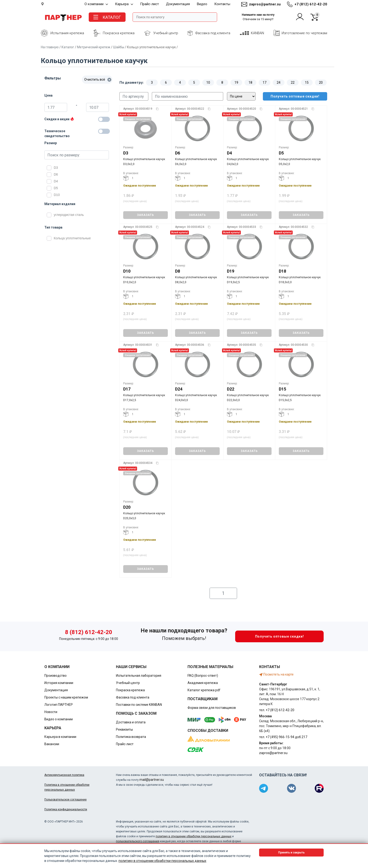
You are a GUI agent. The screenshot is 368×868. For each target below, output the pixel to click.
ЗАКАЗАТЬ (146, 215)
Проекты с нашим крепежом (66, 697)
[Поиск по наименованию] (188, 96)
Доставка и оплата (131, 722)
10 (208, 83)
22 (293, 83)
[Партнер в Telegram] (264, 788)
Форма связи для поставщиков (212, 708)
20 (321, 83)
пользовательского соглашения (138, 841)
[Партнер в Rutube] (319, 788)
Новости (51, 712)
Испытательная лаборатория (139, 676)
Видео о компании (59, 719)
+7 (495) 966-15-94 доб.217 (286, 737)
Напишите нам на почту (258, 17)
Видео (202, 4)
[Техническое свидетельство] (104, 131)
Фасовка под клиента (213, 33)
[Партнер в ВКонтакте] (291, 788)
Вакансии (52, 744)
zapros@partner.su (265, 4)
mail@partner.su (152, 780)
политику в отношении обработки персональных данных (194, 836)
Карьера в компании (60, 737)
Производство (56, 676)
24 (279, 83)
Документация (178, 4)
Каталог (68, 47)
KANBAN (257, 33)
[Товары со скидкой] (104, 119)
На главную (50, 47)
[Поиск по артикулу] (134, 96)
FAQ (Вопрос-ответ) (203, 676)
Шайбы (119, 47)
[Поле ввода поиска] (175, 17)
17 (264, 83)
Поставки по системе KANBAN (139, 705)
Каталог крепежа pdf (204, 690)
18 (250, 83)
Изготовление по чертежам (304, 33)
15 (307, 83)
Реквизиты (124, 729)
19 (236, 83)
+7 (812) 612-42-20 (311, 4)
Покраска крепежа (119, 33)
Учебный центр (166, 33)
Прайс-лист (149, 4)
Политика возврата (131, 737)
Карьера (124, 4)
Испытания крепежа (67, 33)
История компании (59, 683)
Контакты (222, 4)
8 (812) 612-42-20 (89, 632)
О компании (96, 4)
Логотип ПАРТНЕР (59, 705)
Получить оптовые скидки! (291, 96)
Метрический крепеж (94, 47)
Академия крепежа (203, 683)
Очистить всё (98, 80)
